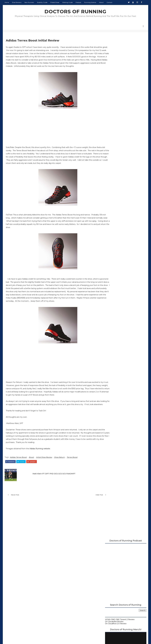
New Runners (29, 2)
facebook (10, 474)
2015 (110, 304)
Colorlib (84, 638)
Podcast (78, 2)
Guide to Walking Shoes (115, 198)
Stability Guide (42, 2)
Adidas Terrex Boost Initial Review (124, 324)
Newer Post (15, 508)
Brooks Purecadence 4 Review (123, 322)
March (113, 329)
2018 (110, 297)
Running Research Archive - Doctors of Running (126, 194)
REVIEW (83, 305)
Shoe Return (59, 470)
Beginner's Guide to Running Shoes (120, 195)
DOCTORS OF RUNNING (76, 11)
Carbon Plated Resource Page (118, 189)
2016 (110, 302)
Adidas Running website (40, 462)
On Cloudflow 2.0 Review (116, 119)
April (112, 326)
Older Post (89, 508)
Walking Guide (67, 2)
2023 (110, 284)
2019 (110, 294)
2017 (110, 299)
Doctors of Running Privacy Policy (70, 600)
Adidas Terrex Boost (18, 470)
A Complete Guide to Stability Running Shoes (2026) (125, 184)
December (115, 307)
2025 (110, 280)
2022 (110, 287)
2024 (110, 282)
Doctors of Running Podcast (117, 187)
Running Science (90, 2)
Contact (109, 2)
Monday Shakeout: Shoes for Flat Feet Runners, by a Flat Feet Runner (131, 214)
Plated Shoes (55, 2)
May (112, 319)
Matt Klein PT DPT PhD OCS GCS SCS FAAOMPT (53, 486)
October (114, 309)
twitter (21, 474)
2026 (110, 277)
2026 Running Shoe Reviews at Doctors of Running (123, 180)
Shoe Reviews (16, 2)
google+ (31, 474)
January (113, 331)
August (113, 312)
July (112, 314)
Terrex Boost (72, 470)
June (112, 317)
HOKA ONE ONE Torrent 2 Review (120, 115)
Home (7, 2)
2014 (110, 334)
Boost (31, 470)
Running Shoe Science (115, 191)
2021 (110, 289)
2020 (110, 292)
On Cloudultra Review (114, 117)
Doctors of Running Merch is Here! (126, 161)
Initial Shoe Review (44, 470)
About (101, 2)
